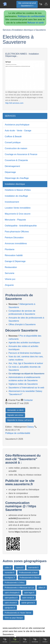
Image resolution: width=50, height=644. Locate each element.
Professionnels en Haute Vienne (18, 613)
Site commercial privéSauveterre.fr (27, 4)
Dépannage (10, 172)
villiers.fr (42, 588)
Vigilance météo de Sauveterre (23, 384)
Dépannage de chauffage (17, 178)
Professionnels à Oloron (30, 578)
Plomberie (10, 249)
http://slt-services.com (14, 103)
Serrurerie (10, 273)
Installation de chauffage (16, 196)
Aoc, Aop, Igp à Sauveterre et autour (26, 363)
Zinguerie (9, 285)
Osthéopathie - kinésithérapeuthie (21, 226)
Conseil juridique (13, 142)
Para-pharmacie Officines (17, 232)
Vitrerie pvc (10, 279)
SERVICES (10, 116)
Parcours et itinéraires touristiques (25, 353)
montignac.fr (10, 578)
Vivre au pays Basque (14, 618)
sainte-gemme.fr (28, 603)
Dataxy (31, 427)
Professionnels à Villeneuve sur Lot (19, 588)
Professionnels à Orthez (15, 583)
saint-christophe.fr (12, 593)
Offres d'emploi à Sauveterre (22, 324)
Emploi (25, 640)
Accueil (5, 640)
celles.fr (8, 568)
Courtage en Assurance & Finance (21, 154)
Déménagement (12, 166)
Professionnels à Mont (28, 573)
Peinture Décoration (14, 238)
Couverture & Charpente (16, 160)
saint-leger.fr (29, 593)
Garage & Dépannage (15, 261)
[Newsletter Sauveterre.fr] (41, 4)
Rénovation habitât (14, 255)
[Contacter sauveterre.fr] (46, 4)
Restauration (11, 267)
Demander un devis (15, 410)
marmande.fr (33, 568)
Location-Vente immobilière (18, 208)
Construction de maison (16, 148)
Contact (45, 640)
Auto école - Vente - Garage (18, 131)
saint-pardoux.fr (11, 598)
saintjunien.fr (10, 608)
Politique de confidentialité (31, 16)
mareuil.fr (20, 568)
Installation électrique (15, 184)
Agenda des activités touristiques (24, 343)
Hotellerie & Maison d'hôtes (18, 190)
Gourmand (35, 640)
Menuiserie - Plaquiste (15, 220)
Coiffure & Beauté (13, 136)
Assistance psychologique (17, 125)
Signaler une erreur (15, 415)
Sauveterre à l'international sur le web (26, 388)
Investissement (12, 202)
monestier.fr (10, 573)
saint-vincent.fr (11, 603)
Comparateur (15, 640)
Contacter (28, 400)
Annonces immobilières (16, 243)
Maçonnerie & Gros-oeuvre (18, 214)
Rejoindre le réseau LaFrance (20, 420)
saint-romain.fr (28, 598)
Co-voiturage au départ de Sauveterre (26, 374)
